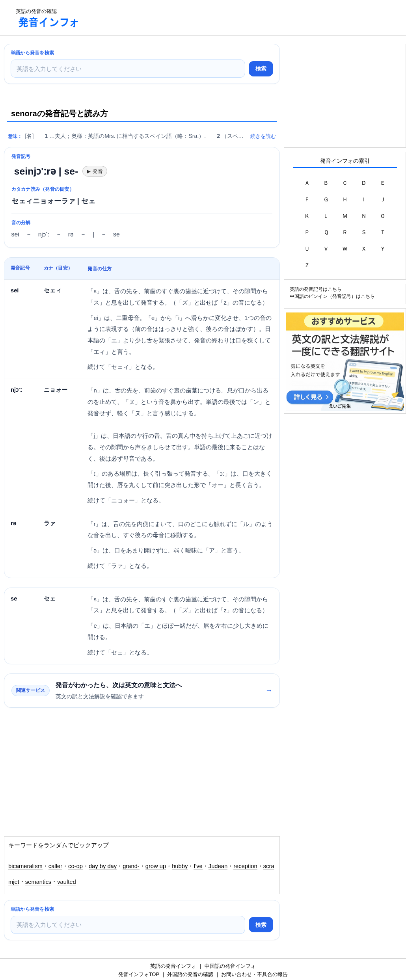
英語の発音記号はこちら (316, 289)
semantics (38, 882)
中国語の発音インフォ (230, 966)
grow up (156, 866)
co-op (75, 866)
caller (55, 866)
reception (245, 866)
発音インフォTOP (139, 974)
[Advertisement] (230, 18)
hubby (180, 866)
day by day (103, 866)
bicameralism (25, 866)
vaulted (67, 882)
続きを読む (263, 136)
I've (198, 866)
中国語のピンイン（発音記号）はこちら (332, 296)
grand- (131, 866)
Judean (218, 866)
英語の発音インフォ (173, 966)
